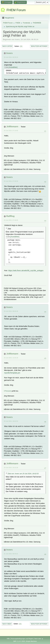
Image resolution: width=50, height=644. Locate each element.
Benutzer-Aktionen (39, 46)
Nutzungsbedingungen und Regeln (22, 639)
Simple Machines (31, 641)
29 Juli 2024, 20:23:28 (11, 468)
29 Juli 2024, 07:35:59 (11, 181)
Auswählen (13, 67)
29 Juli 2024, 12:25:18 (11, 358)
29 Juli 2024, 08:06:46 (11, 311)
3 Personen (8, 391)
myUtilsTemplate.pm (12, 373)
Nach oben (7, 624)
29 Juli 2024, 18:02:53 (11, 421)
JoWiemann (12, 127)
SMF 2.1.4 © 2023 (19, 641)
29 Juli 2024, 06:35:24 (11, 57)
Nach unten (7, 46)
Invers (9, 53)
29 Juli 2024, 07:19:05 (11, 131)
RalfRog (10, 216)
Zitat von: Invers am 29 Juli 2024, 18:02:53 (23, 474)
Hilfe (8, 639)
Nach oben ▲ (39, 639)
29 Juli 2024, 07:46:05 (11, 220)
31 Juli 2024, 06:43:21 (11, 554)
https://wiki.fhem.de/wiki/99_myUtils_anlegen (26, 270)
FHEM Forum (16, 10)
